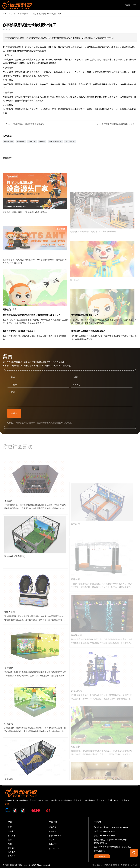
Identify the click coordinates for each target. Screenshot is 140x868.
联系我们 (12, 856)
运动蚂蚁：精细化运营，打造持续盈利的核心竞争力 (36, 227)
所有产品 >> (54, 848)
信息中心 (12, 852)
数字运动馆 (9, 141)
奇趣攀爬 (35, 693)
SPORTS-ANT (17, 5)
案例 (10, 844)
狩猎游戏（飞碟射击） (35, 581)
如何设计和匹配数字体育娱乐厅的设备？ (104, 336)
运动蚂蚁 (21, 141)
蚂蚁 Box (53, 844)
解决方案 (12, 835)
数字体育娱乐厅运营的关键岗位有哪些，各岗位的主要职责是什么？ (36, 320)
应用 (10, 840)
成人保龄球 (70, 141)
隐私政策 (116, 865)
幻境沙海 (35, 749)
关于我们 (12, 848)
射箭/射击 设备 (55, 835)
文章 (13, 13)
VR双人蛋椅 (35, 637)
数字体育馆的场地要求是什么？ (104, 320)
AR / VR (52, 840)
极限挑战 (35, 526)
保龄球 (42, 141)
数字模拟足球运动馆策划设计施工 (47, 13)
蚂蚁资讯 (24, 13)
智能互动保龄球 (55, 141)
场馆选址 (32, 141)
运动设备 (53, 827)
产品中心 (12, 831)
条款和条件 (125, 865)
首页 (5, 13)
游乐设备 (53, 831)
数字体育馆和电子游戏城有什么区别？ (36, 336)
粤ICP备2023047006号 (102, 865)
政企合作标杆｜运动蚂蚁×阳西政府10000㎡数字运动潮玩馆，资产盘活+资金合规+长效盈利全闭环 (36, 278)
